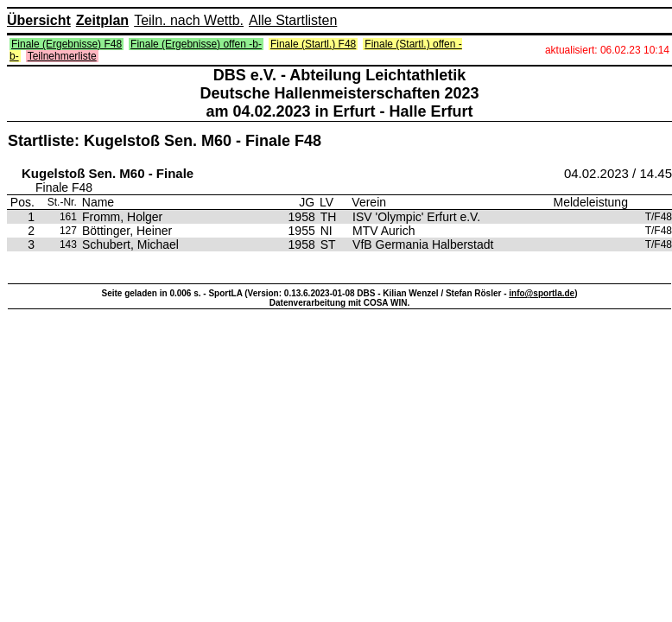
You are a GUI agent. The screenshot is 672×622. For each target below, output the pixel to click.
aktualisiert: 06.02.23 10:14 (607, 50)
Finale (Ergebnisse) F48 (67, 44)
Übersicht (39, 20)
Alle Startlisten (293, 20)
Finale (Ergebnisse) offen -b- (196, 44)
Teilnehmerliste (62, 56)
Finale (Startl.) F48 (313, 44)
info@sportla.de (542, 293)
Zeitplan (102, 20)
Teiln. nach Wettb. (189, 20)
